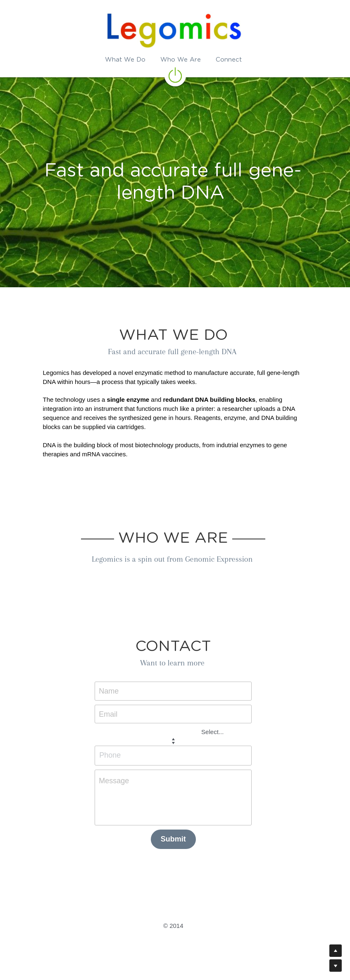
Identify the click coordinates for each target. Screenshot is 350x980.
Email (110, 714)
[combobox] (164, 732)
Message (116, 781)
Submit (175, 839)
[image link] (175, 75)
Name (111, 691)
